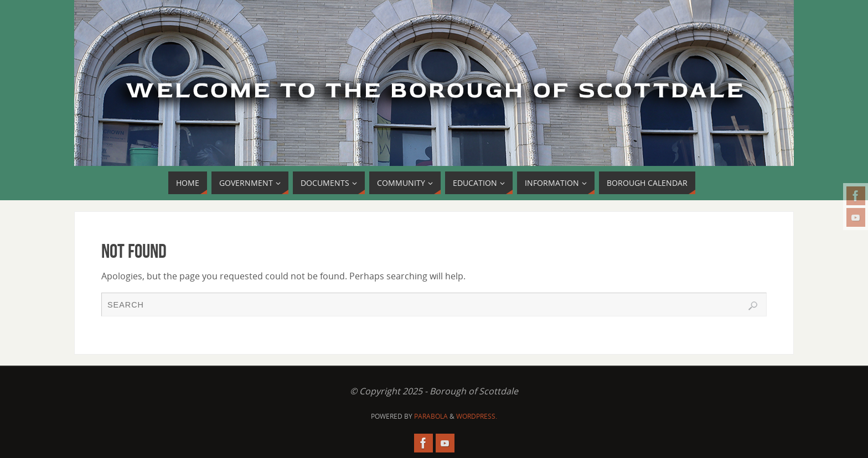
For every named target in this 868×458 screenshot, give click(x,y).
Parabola (431, 416)
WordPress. (477, 416)
